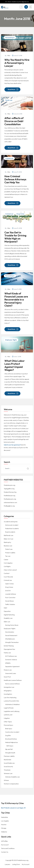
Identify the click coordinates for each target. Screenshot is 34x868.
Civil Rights (7, 566)
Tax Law (8, 556)
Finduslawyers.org (9, 485)
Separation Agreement (12, 666)
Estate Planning (9, 646)
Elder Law (7, 622)
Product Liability (10, 553)
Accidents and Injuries (11, 522)
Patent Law (9, 549)
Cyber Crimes (9, 584)
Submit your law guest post (12, 445)
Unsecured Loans (11, 673)
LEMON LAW (8, 715)
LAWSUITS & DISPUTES (11, 701)
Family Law (9, 100)
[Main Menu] (31, 7)
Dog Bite (8, 735)
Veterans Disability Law (12, 777)
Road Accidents (10, 532)
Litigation (7, 718)
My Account (5, 845)
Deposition (7, 611)
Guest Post (7, 677)
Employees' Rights (11, 340)
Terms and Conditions (8, 848)
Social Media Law (9, 763)
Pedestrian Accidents (12, 528)
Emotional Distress (11, 739)
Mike (9, 56)
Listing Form (16, 864)
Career (6, 560)
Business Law (8, 546)
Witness (6, 780)
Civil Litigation (8, 563)
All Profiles (4, 841)
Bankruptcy (7, 542)
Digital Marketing (9, 615)
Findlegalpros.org (9, 506)
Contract (7, 573)
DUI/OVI (8, 591)
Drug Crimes (20, 214)
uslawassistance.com (10, 502)
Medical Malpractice (11, 742)
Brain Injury (9, 729)
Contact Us (5, 852)
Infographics (8, 691)
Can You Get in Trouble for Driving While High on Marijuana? (15, 237)
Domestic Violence (11, 660)
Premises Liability (9, 756)
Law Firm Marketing (10, 698)
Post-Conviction (10, 597)
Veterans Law (8, 773)
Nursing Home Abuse (12, 625)
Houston (4, 825)
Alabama (4, 832)
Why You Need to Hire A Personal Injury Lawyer (17, 63)
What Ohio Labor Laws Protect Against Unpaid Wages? (15, 365)
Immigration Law (9, 687)
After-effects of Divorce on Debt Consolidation (14, 121)
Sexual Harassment (11, 635)
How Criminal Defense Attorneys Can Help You (15, 179)
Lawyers (7, 864)
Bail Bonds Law (9, 535)
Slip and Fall (9, 749)
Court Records (8, 577)
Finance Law (8, 670)
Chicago (4, 828)
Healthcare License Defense (13, 680)
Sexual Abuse (9, 601)
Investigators (8, 694)
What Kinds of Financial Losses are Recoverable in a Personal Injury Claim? (16, 300)
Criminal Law (9, 158)
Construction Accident (12, 732)
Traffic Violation (10, 604)
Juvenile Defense (11, 594)
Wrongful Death (10, 753)
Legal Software (9, 708)
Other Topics (8, 722)
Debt (5, 608)
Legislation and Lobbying (12, 711)
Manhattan (4, 817)
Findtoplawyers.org (10, 499)
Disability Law (8, 618)
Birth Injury (10, 746)
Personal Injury (10, 38)
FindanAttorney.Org (10, 492)
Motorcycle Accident (12, 525)
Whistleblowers (10, 639)
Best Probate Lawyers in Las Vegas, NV (13, 808)
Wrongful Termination (12, 642)
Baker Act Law (9, 539)
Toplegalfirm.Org (9, 489)
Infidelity (8, 663)
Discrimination (10, 632)
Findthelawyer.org (9, 496)
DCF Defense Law (11, 656)
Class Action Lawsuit (10, 570)
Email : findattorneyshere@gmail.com (18, 2)
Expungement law (9, 649)
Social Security (8, 767)
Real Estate (7, 760)
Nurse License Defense (12, 684)
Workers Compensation (11, 784)
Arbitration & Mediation (12, 704)
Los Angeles (5, 821)
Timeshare (7, 770)
